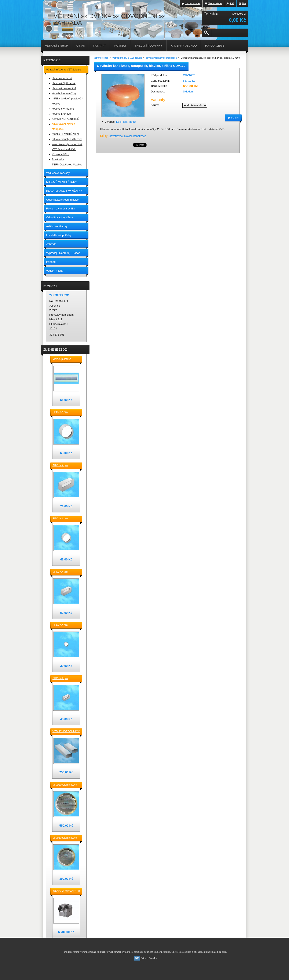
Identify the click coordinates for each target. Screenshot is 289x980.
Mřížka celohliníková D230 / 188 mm (65, 785)
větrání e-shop (101, 58)
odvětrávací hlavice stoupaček (161, 58)
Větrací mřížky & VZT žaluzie (127, 58)
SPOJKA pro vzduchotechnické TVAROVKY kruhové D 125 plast (65, 519)
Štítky (104, 136)
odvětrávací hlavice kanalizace (128, 136)
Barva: (155, 105)
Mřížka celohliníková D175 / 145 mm (65, 838)
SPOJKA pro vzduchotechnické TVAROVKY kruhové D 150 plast (65, 412)
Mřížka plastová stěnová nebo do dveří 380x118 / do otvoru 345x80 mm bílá (66, 359)
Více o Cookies (149, 958)
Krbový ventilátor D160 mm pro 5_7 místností (66, 891)
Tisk (244, 3)
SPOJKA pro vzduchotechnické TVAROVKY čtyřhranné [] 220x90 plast (65, 466)
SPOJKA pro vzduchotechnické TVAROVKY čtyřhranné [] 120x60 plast (65, 679)
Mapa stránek (215, 3)
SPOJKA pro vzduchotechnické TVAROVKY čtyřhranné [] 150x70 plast (65, 572)
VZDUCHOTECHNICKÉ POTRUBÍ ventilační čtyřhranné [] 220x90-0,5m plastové (66, 732)
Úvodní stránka (193, 3)
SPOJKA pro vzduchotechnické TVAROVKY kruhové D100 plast (65, 625)
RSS (232, 3)
